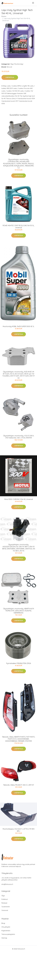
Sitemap (4, 938)
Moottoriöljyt (19, 64)
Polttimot (5, 899)
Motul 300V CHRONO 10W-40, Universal (19, 499)
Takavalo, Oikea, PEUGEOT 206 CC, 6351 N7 (18, 785)
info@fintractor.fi (7, 884)
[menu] (33, 3)
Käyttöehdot (6, 931)
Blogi (3, 923)
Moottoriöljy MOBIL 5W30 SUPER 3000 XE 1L (18, 326)
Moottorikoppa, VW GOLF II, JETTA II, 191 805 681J (19, 830)
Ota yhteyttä (6, 927)
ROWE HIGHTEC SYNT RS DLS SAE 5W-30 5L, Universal (18, 227)
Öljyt (12, 64)
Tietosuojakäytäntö (8, 934)
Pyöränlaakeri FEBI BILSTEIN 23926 (19, 663)
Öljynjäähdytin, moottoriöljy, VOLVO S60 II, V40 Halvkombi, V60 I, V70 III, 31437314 (19, 437)
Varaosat (5, 910)
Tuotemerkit (6, 907)
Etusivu (4, 16)
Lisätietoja (10, 77)
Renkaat (4, 903)
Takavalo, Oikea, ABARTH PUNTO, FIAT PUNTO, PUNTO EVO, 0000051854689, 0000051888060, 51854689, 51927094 (18, 739)
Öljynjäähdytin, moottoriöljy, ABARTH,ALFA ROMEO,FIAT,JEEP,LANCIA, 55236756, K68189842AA (19, 611)
